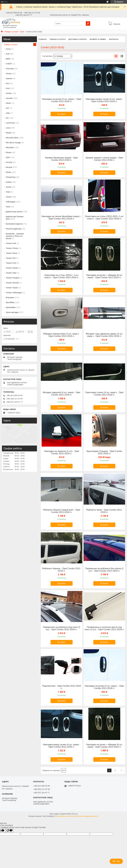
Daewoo (9, 78)
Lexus (8, 128)
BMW (8, 59)
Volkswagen (11, 202)
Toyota (8, 197)
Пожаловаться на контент (65, 816)
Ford (8, 88)
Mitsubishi (10, 148)
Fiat (7, 83)
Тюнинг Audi (11, 243)
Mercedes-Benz (12, 138)
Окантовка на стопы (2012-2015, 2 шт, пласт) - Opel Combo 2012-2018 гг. (104, 218)
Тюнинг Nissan (12, 268)
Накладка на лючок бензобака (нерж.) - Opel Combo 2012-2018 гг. (61, 218)
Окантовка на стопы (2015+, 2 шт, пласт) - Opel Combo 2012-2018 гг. (61, 276)
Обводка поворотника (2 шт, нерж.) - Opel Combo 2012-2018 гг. (62, 335)
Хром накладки (12, 312)
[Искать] (88, 23)
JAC (8, 108)
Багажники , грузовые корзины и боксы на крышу (15, 236)
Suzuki (9, 187)
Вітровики (10, 298)
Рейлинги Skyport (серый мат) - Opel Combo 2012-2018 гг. (62, 511)
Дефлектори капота (14, 212)
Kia (7, 118)
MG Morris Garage (13, 143)
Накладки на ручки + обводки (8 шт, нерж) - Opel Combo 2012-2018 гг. (104, 276)
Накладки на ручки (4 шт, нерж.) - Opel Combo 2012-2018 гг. (62, 100)
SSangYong (11, 177)
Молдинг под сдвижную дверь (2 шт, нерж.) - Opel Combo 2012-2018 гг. (104, 335)
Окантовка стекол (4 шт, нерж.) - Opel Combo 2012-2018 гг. (104, 394)
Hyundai (9, 98)
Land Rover (10, 123)
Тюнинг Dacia (11, 253)
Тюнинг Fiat (11, 258)
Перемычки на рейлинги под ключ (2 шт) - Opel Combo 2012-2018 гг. (62, 628)
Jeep (8, 113)
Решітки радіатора (14, 229)
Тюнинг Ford (11, 263)
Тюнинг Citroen (12, 248)
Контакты (114, 39)
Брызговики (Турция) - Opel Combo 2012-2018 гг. (104, 452)
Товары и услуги (11, 32)
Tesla (8, 192)
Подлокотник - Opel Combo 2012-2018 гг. (62, 687)
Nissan (9, 152)
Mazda (9, 133)
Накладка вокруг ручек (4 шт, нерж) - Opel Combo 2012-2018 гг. (104, 100)
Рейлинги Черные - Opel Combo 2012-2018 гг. (61, 570)
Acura (8, 49)
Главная (42, 39)
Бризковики (11, 307)
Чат (116, 861)
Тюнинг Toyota (12, 288)
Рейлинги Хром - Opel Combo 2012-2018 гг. (104, 511)
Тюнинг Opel (11, 273)
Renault (9, 167)
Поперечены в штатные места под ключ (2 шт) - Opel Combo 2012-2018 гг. (104, 628)
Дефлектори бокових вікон (15, 218)
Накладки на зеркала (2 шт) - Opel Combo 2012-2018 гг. (62, 452)
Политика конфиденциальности (87, 816)
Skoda (8, 172)
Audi (8, 54)
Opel (22, 32)
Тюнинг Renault (12, 283)
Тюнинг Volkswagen (14, 293)
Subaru (9, 182)
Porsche (9, 162)
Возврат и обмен (98, 39)
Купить (63, 114)
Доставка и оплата (78, 39)
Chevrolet (10, 69)
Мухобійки (10, 302)
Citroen (9, 74)
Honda (8, 93)
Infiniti (8, 103)
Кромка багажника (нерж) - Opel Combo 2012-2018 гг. (61, 159)
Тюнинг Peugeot (13, 278)
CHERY (9, 64)
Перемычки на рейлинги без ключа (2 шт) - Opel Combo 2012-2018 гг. (104, 570)
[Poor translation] (9, 831)
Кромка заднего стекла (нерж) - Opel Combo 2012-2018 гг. (104, 159)
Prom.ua (75, 814)
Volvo (8, 207)
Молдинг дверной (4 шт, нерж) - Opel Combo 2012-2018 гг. (61, 394)
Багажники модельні (14, 224)
